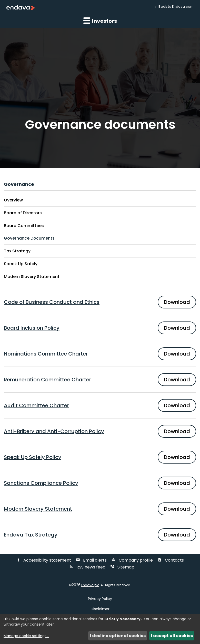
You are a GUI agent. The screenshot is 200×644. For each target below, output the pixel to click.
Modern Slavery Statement (32, 277)
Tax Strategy (17, 251)
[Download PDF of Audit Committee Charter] (100, 405)
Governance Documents (29, 238)
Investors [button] (100, 21)
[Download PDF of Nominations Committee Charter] (100, 354)
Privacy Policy (100, 599)
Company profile (132, 560)
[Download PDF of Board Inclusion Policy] (100, 328)
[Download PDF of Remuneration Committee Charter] (100, 380)
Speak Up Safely (21, 264)
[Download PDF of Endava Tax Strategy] (100, 535)
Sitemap (122, 567)
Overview (13, 200)
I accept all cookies (172, 636)
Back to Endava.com (176, 6)
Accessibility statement (44, 560)
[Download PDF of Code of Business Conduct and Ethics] (100, 302)
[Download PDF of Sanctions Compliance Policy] (100, 483)
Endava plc (90, 585)
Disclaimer (100, 609)
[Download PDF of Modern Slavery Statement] (100, 509)
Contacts (171, 560)
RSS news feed (87, 567)
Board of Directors (23, 213)
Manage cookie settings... (26, 636)
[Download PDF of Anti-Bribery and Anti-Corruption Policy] (100, 431)
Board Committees (24, 226)
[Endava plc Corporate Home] (21, 7)
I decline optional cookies (118, 636)
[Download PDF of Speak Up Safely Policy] (100, 457)
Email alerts (91, 560)
